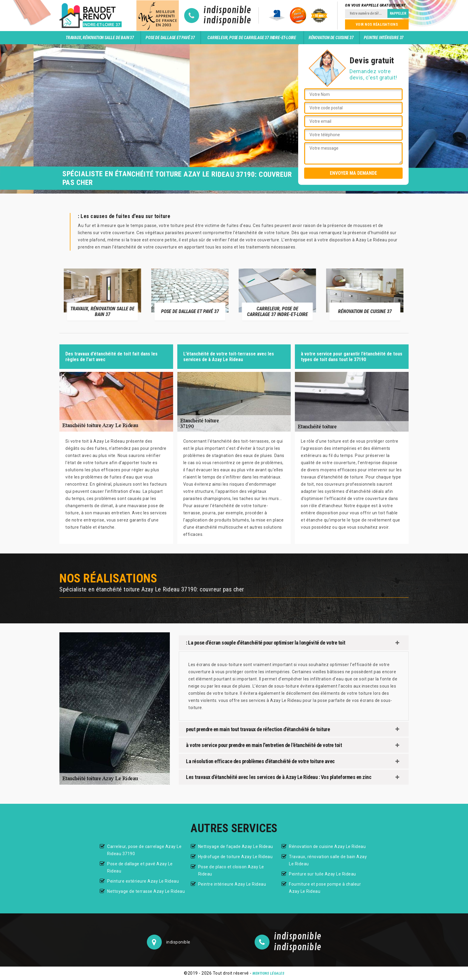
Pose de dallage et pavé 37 (170, 38)
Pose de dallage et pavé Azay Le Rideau (140, 867)
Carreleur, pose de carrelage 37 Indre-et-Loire (252, 38)
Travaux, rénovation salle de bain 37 (100, 38)
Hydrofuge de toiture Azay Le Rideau (235, 857)
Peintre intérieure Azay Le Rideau (232, 884)
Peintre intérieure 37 (384, 38)
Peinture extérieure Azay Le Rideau (143, 881)
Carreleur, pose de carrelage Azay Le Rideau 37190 (144, 850)
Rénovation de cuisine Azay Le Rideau (327, 846)
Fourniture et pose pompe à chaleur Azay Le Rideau (325, 888)
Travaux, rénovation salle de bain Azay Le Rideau (328, 860)
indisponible (227, 10)
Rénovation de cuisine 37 (331, 38)
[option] (103, 294)
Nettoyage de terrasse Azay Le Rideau (146, 891)
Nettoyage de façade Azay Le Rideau (236, 846)
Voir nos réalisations (377, 24)
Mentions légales (268, 973)
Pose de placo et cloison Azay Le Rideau (231, 870)
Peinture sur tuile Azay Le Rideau (322, 874)
